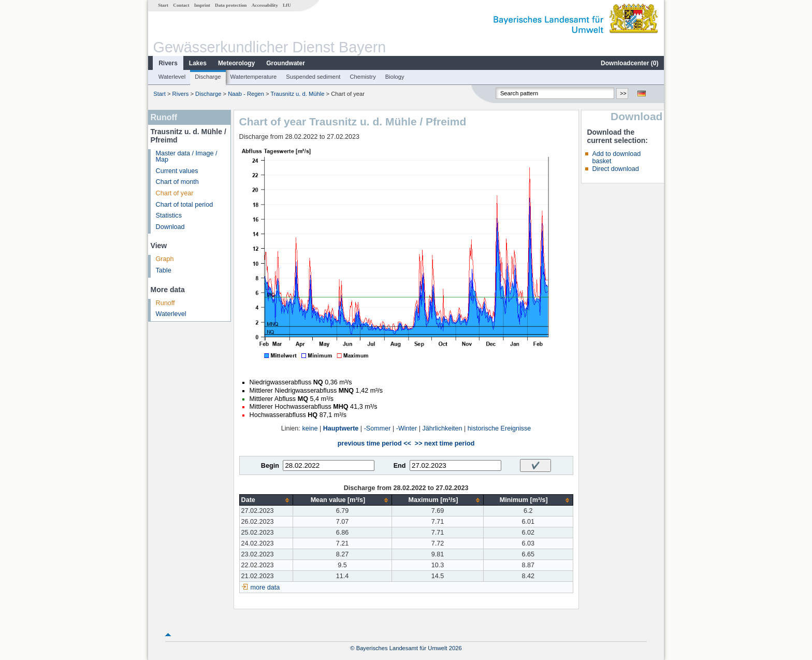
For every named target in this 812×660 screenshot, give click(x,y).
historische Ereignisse (499, 428)
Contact (181, 5)
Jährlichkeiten (443, 428)
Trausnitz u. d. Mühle (297, 94)
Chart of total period (185, 205)
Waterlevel (172, 77)
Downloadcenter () (629, 63)
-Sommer (378, 428)
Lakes (198, 63)
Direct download (615, 169)
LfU (287, 5)
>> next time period (445, 443)
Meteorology (236, 63)
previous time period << (374, 443)
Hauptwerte (341, 428)
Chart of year (175, 193)
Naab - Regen (246, 94)
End (400, 466)
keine (310, 428)
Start (163, 5)
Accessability (265, 5)
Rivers (168, 63)
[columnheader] (266, 500)
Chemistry (363, 77)
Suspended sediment (313, 77)
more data (265, 587)
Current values (177, 171)
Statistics (169, 216)
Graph (165, 259)
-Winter (407, 428)
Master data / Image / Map (187, 157)
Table (164, 270)
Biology (395, 77)
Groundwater (286, 63)
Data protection (231, 5)
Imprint (202, 5)
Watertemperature (254, 77)
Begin (270, 466)
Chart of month (177, 182)
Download (170, 227)
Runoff (165, 303)
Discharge (208, 77)
